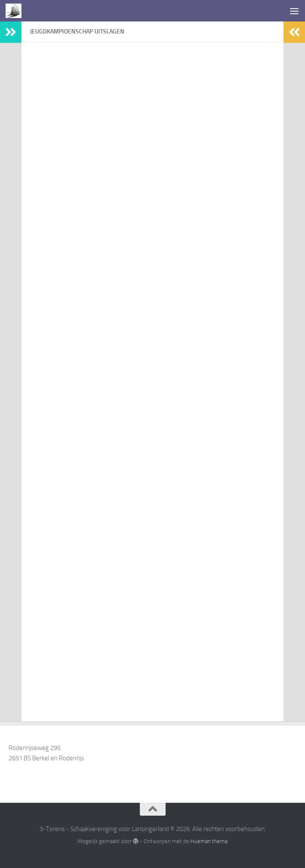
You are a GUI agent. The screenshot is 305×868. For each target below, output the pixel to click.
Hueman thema (209, 841)
